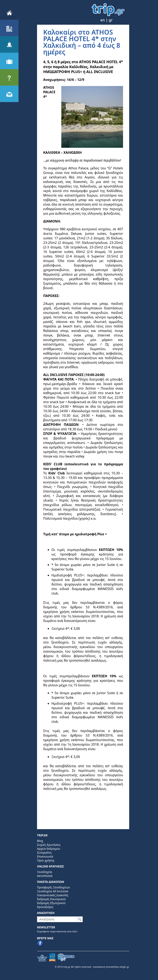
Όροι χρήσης (46, 860)
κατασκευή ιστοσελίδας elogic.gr (111, 967)
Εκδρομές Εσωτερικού (51, 899)
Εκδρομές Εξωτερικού (51, 903)
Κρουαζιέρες (45, 907)
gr (111, 20)
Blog (40, 841)
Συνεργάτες (44, 853)
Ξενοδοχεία (45, 872)
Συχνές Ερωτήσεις (49, 845)
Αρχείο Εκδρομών (49, 849)
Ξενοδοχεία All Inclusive (53, 891)
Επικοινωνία (45, 856)
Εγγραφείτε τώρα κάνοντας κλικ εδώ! (57, 931)
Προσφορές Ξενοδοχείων (53, 887)
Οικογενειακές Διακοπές (53, 895)
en (103, 20)
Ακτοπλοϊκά (45, 876)
